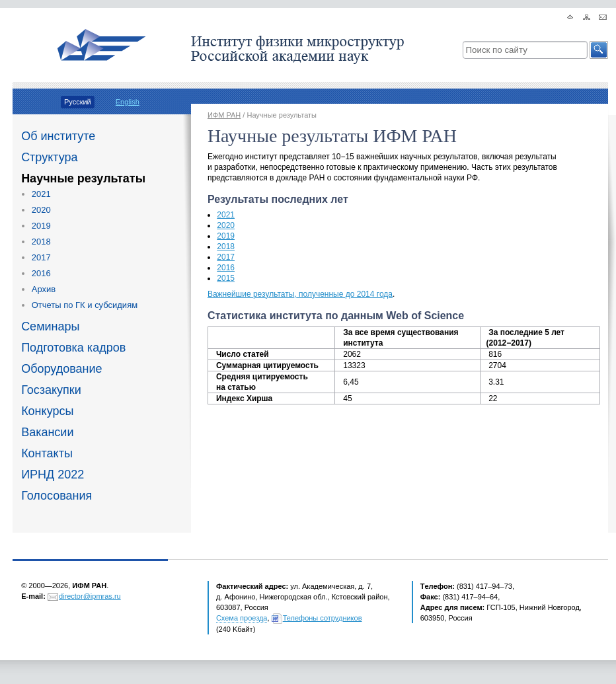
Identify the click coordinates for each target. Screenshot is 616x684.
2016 (41, 273)
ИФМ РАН (224, 115)
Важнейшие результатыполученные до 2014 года (300, 294)
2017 (41, 257)
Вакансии (47, 432)
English (128, 102)
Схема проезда (242, 618)
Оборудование (61, 369)
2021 (41, 194)
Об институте (58, 136)
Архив (44, 289)
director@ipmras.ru (90, 596)
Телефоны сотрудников (323, 618)
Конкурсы (47, 411)
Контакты (47, 453)
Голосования (57, 496)
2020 (41, 210)
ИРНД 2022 (53, 475)
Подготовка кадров (73, 348)
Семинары (50, 326)
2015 (226, 278)
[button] (599, 50)
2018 (41, 242)
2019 (41, 226)
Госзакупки (51, 390)
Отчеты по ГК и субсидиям (85, 305)
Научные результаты (83, 178)
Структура (49, 157)
